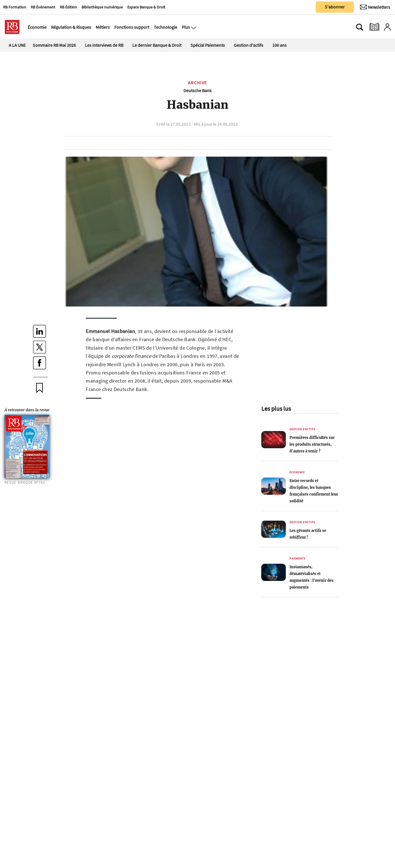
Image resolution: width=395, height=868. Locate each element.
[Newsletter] (375, 7)
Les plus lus (276, 409)
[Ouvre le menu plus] (193, 27)
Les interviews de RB (104, 45)
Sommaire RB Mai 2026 (54, 45)
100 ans (279, 45)
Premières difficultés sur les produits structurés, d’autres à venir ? (312, 444)
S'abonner (335, 7)
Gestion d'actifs (249, 45)
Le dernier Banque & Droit (157, 45)
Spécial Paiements (208, 45)
